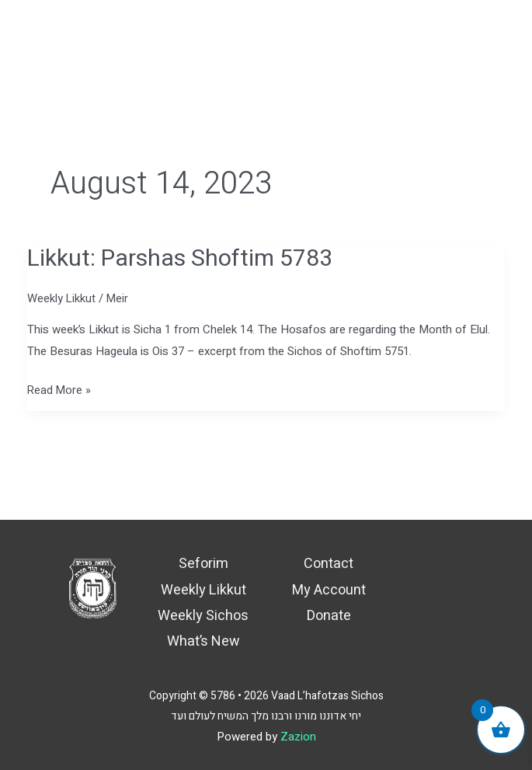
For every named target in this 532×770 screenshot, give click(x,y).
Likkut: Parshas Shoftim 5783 (180, 259)
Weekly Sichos (203, 616)
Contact (329, 564)
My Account (329, 590)
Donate (329, 616)
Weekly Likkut (62, 298)
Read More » (60, 389)
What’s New (203, 641)
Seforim (203, 564)
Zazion (298, 737)
